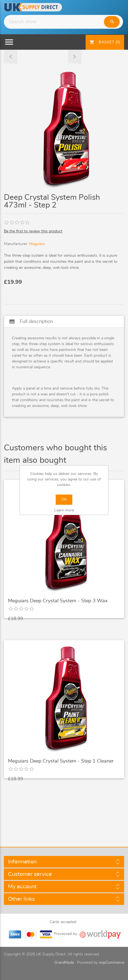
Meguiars (37, 244)
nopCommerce (112, 963)
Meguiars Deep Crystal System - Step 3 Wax (58, 601)
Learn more (64, 510)
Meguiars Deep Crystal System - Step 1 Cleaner (61, 761)
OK (64, 500)
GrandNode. (65, 963)
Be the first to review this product (33, 231)
